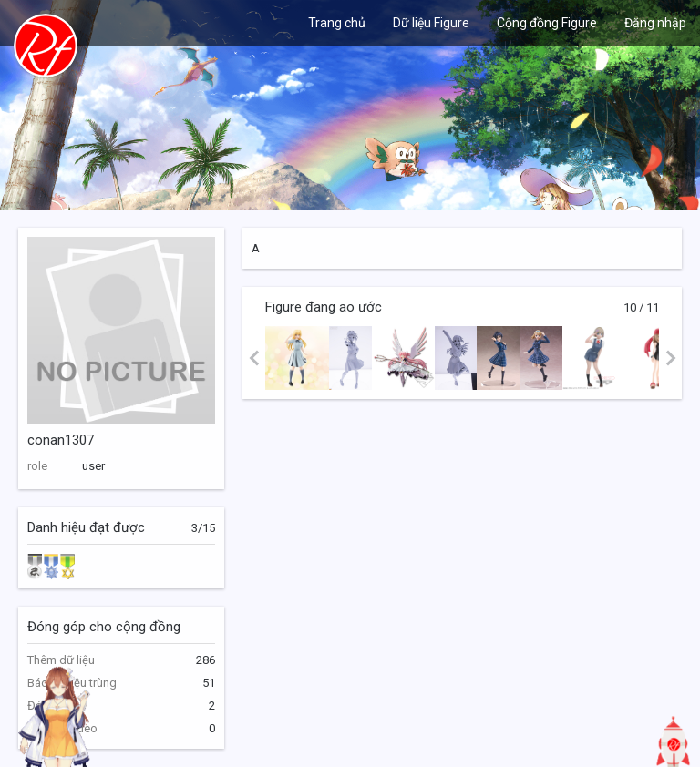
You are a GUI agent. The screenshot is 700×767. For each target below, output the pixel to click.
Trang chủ (337, 23)
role (37, 466)
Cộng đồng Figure (547, 23)
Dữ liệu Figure (431, 23)
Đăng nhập (655, 23)
